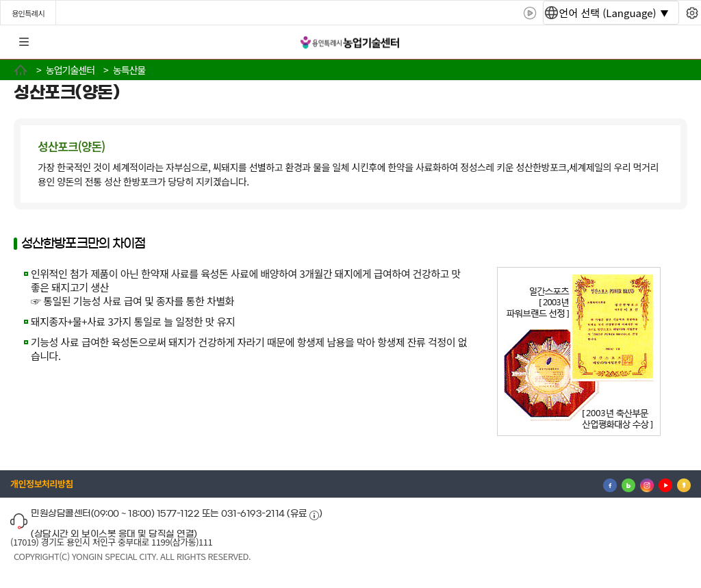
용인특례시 (28, 13)
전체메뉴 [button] (24, 42)
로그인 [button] (678, 42)
